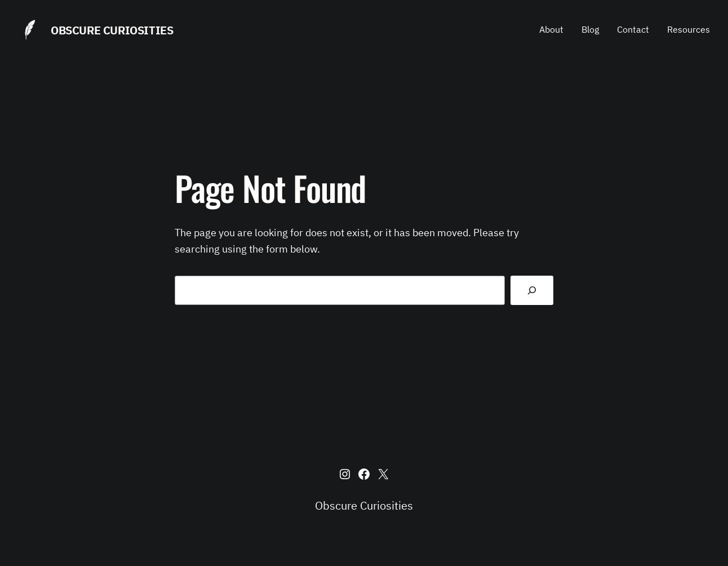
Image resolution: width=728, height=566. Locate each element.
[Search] (532, 290)
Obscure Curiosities (112, 30)
